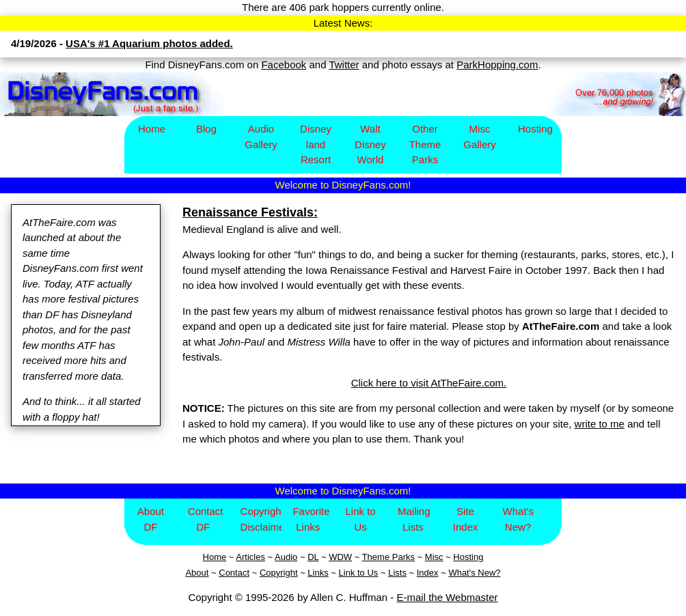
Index (428, 573)
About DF (151, 519)
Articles (250, 557)
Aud (283, 557)
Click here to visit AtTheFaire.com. (429, 383)
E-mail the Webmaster (448, 597)
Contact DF (206, 519)
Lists (397, 573)
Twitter (344, 65)
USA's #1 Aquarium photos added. (149, 43)
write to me (600, 424)
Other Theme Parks (425, 144)
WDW (340, 557)
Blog (206, 129)
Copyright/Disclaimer (261, 519)
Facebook (284, 65)
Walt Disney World (370, 144)
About (197, 573)
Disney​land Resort (316, 144)
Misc (434, 557)
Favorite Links (311, 519)
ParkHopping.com (497, 65)
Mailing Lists (414, 519)
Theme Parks (388, 557)
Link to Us (360, 519)
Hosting (535, 129)
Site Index (466, 519)
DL (313, 557)
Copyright (279, 573)
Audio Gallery (261, 137)
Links (318, 573)
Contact (234, 573)
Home (152, 129)
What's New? (518, 519)
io (294, 557)
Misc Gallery (480, 137)
